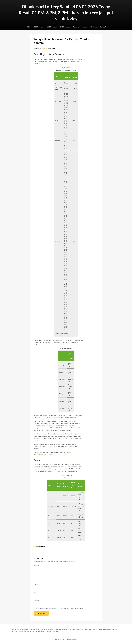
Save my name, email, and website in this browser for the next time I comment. (60, 608)
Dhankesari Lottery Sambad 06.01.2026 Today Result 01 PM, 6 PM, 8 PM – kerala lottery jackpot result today (66, 13)
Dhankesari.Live (72, 639)
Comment (37, 565)
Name (36, 584)
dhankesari (51, 48)
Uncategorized (40, 546)
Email (36, 592)
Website (36, 600)
